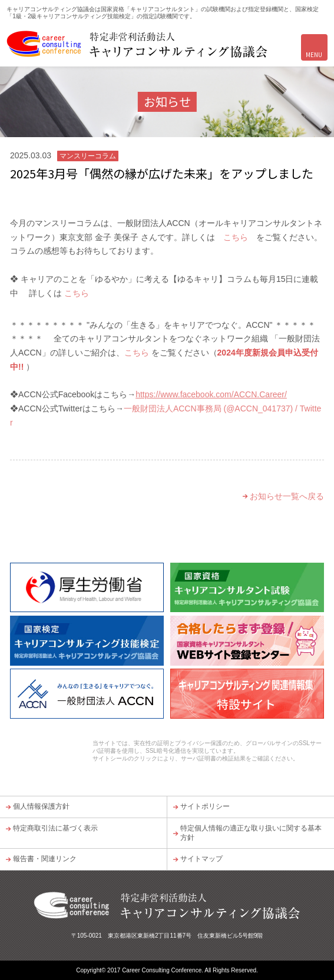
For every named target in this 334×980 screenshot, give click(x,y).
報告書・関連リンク (45, 859)
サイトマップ (201, 859)
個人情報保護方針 (41, 806)
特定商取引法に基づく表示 (55, 828)
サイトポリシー (205, 806)
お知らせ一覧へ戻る (287, 496)
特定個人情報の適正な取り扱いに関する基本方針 (251, 833)
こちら (236, 237)
